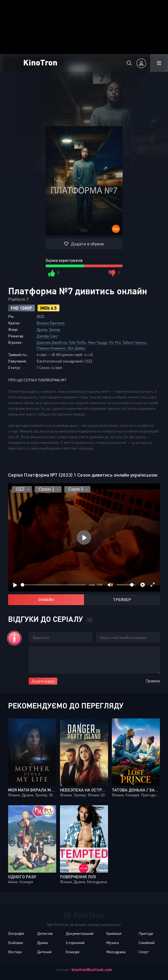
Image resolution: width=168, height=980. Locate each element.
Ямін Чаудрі (98, 342)
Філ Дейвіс (77, 348)
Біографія (16, 933)
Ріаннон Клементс (51, 348)
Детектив (45, 933)
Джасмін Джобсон (52, 342)
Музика (112, 943)
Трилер (55, 329)
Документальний (80, 933)
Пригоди (146, 933)
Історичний (75, 943)
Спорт (144, 952)
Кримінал (114, 933)
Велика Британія (51, 323)
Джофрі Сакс (47, 336)
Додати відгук (43, 681)
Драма (42, 329)
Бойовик (16, 943)
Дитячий (44, 952)
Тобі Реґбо (78, 342)
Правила (153, 681)
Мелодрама (116, 952)
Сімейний (147, 943)
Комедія (73, 952)
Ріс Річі (115, 342)
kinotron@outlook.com (92, 970)
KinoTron (40, 62)
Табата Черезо (134, 342)
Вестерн (15, 952)
